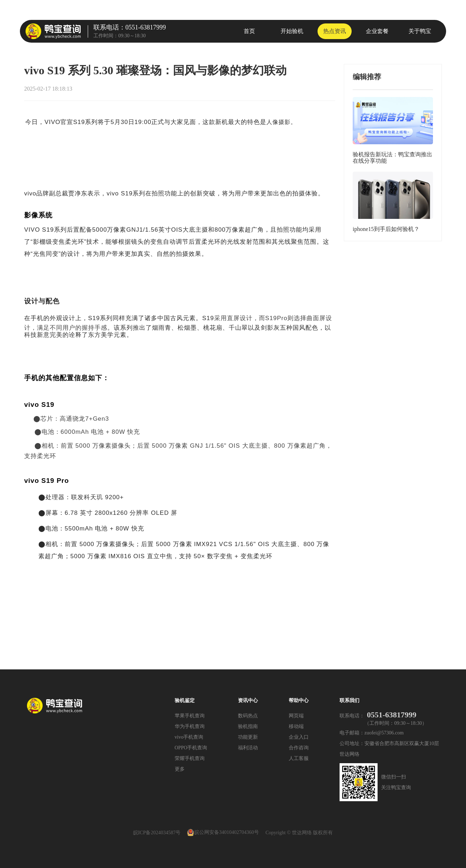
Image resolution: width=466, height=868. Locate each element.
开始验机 (292, 31)
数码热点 (248, 716)
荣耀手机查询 (190, 758)
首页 (249, 31)
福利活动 (248, 748)
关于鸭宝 (420, 31)
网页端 (296, 716)
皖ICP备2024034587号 (157, 833)
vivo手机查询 (189, 737)
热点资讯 (335, 31)
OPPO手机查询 (191, 748)
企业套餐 (377, 31)
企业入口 (299, 737)
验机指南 (248, 726)
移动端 (296, 726)
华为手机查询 (190, 726)
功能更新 (248, 737)
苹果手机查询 (190, 716)
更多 (180, 769)
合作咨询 (299, 748)
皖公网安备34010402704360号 (227, 833)
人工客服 (299, 758)
